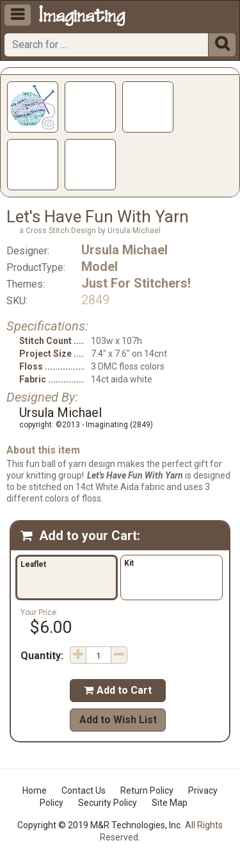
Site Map (170, 803)
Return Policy (147, 790)
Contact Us (84, 790)
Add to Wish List (118, 720)
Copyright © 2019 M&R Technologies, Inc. (100, 825)
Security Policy (108, 803)
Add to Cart (118, 690)
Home (35, 790)
